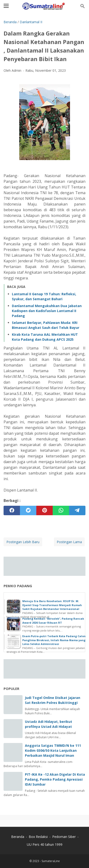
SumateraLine (51, 861)
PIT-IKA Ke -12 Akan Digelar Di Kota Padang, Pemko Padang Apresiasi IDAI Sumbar (55, 779)
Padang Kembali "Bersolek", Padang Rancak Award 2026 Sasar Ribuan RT (53, 621)
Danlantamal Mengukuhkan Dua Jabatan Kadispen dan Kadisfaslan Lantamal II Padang (47, 311)
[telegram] (77, 510)
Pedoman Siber (64, 837)
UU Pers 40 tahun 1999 (45, 844)
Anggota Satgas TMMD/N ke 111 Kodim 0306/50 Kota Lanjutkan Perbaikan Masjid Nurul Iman (53, 750)
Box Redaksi (39, 837)
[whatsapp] (61, 510)
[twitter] (28, 510)
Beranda (18, 837)
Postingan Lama (69, 542)
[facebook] (12, 510)
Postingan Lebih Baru (23, 542)
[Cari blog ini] (83, 6)
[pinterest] (44, 510)
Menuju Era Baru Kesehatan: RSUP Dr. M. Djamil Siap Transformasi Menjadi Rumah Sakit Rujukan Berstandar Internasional (52, 605)
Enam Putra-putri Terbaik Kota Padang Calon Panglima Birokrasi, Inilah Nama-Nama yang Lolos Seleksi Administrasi (54, 640)
